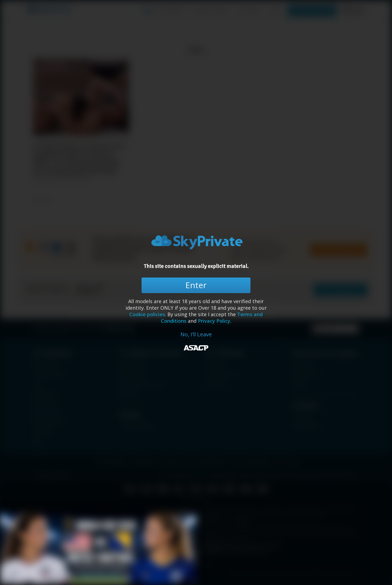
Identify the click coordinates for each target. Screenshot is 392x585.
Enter (196, 285)
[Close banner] (185, 514)
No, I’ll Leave (196, 334)
